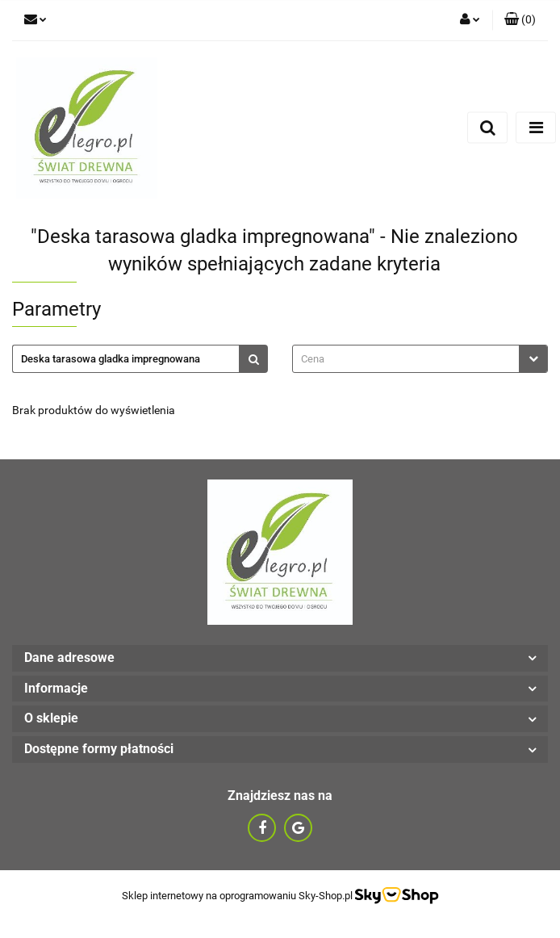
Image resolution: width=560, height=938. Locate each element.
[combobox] (420, 359)
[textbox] (406, 359)
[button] (520, 20)
